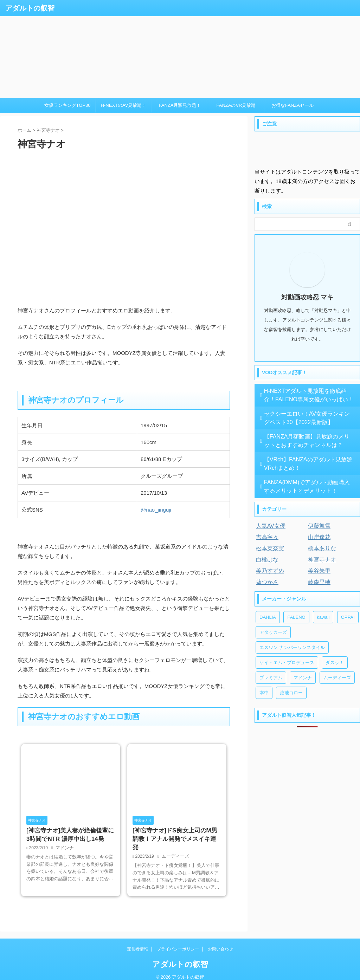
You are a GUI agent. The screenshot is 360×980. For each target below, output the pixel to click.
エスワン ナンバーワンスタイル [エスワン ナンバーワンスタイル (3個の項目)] (292, 647)
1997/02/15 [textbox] (154, 425)
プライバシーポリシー (178, 942)
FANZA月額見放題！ (180, 105)
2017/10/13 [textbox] (154, 493)
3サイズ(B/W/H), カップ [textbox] (50, 459)
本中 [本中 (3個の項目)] (264, 693)
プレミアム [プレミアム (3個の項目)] (271, 678)
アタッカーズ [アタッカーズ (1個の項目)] (273, 632)
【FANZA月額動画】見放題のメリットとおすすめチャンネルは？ (308, 441)
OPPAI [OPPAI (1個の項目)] (348, 617)
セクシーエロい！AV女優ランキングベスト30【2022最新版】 (308, 418)
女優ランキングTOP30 (67, 105)
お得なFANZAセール (292, 105)
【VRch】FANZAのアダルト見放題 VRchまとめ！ (308, 464)
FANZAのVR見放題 (236, 105)
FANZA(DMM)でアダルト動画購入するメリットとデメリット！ (308, 486)
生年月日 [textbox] (32, 425)
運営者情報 (137, 942)
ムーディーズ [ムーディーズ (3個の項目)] (337, 678)
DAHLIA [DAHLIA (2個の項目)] (268, 617)
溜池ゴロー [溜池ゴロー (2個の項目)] (291, 693)
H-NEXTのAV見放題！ (124, 105)
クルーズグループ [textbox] (162, 476)
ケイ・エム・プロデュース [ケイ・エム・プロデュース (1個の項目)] (287, 663)
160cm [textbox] (149, 442)
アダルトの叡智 (30, 8)
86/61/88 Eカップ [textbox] (161, 459)
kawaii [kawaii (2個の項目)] (323, 617)
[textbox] (183, 510)
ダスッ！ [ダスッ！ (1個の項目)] (335, 663)
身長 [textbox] (27, 442)
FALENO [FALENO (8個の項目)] (296, 617)
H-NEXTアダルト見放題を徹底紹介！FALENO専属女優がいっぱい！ (302, 395)
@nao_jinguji (156, 510)
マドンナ (64, 849)
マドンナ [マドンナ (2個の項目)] (303, 678)
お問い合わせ (220, 942)
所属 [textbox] (27, 476)
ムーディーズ (174, 849)
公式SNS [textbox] (32, 510)
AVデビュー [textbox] (35, 493)
